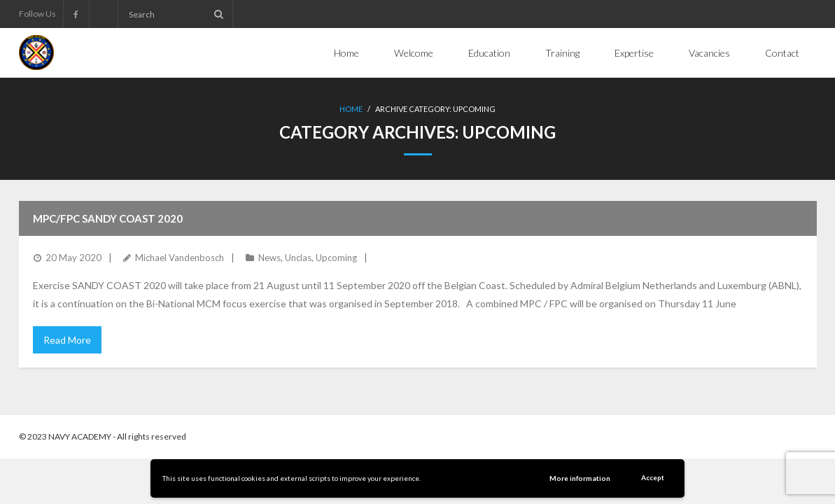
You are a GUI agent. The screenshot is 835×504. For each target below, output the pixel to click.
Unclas (298, 258)
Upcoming (336, 258)
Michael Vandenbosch (180, 258)
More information (580, 478)
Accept (653, 477)
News (269, 258)
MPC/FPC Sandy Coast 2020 (108, 218)
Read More (67, 340)
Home (351, 109)
